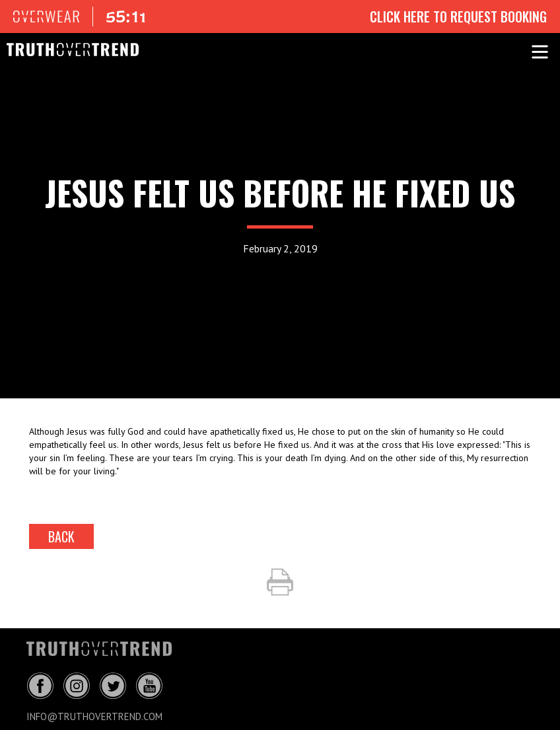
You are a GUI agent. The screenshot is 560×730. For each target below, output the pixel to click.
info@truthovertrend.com (94, 716)
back (61, 536)
